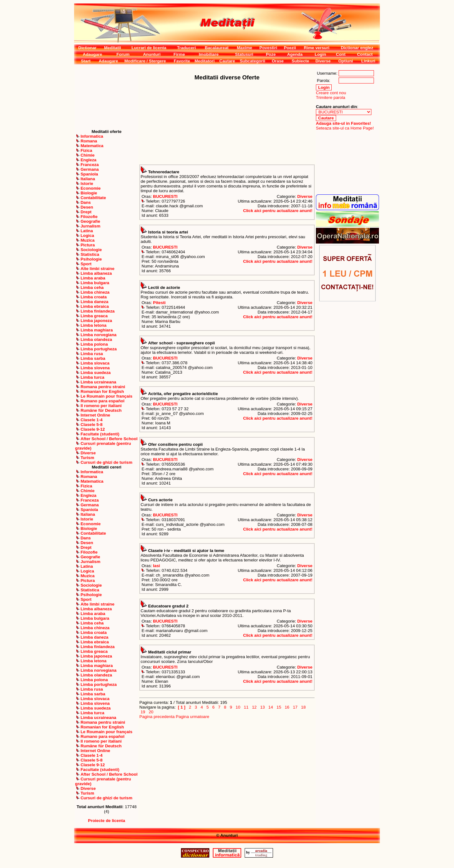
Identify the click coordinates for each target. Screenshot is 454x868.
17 (295, 707)
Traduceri (186, 48)
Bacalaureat (217, 48)
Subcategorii (252, 61)
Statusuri (244, 54)
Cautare (227, 61)
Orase (278, 61)
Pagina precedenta (157, 717)
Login (320, 54)
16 (287, 707)
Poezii (290, 48)
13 (262, 707)
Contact (365, 54)
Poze (271, 54)
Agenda (295, 54)
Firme (179, 54)
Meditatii (113, 48)
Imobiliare (209, 54)
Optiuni (346, 61)
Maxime (244, 48)
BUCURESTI (165, 196)
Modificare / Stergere (145, 61)
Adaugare (93, 54)
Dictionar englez (357, 48)
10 (238, 707)
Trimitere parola (331, 98)
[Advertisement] (107, 97)
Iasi (156, 566)
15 (279, 707)
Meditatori (205, 61)
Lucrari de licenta (149, 48)
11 (246, 707)
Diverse (323, 61)
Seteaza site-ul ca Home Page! (345, 128)
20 (151, 712)
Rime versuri (317, 48)
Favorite (182, 61)
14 (271, 707)
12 (254, 707)
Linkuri (368, 61)
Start (86, 61)
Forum (123, 54)
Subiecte (300, 61)
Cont (341, 54)
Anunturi (152, 54)
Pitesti (159, 303)
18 (303, 707)
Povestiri (268, 48)
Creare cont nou (331, 93)
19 (143, 712)
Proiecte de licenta (107, 821)
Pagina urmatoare (193, 717)
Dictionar (87, 48)
